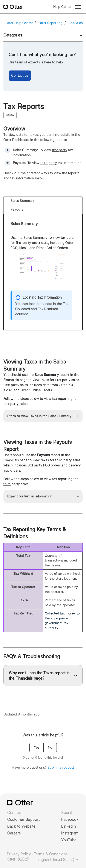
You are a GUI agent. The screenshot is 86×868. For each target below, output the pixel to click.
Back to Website (21, 826)
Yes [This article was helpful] (37, 747)
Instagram (70, 833)
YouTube (69, 840)
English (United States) (58, 860)
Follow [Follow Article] (10, 115)
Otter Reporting (51, 23)
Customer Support (24, 820)
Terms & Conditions (51, 854)
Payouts (17, 209)
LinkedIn (69, 826)
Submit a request (61, 768)
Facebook (70, 820)
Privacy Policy (19, 854)
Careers (14, 833)
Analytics (76, 23)
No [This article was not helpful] (50, 747)
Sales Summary (23, 201)
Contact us (20, 76)
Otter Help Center (19, 23)
